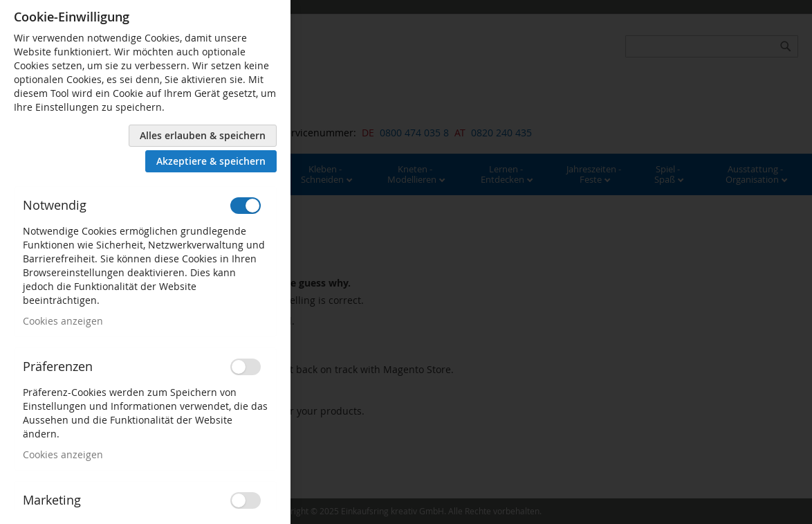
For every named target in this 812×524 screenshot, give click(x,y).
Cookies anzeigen (63, 321)
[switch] (246, 206)
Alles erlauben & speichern (203, 135)
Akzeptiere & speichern (211, 161)
